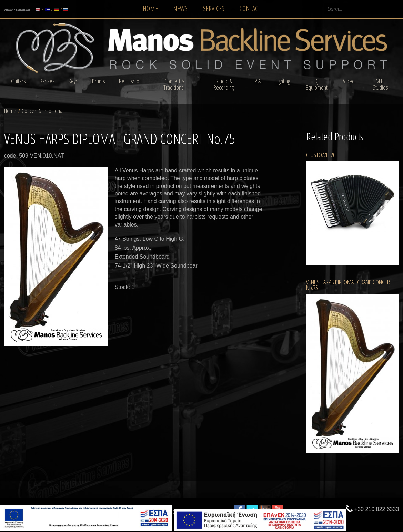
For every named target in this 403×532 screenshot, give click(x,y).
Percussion (130, 81)
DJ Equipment (317, 84)
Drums (99, 81)
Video (349, 81)
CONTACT (250, 8)
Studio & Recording (224, 84)
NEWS (180, 8)
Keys (73, 81)
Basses (47, 81)
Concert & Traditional (174, 84)
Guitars (18, 81)
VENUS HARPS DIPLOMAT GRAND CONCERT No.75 (349, 285)
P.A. (258, 81)
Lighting (283, 81)
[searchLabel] (361, 9)
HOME (150, 8)
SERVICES (214, 8)
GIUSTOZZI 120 (321, 155)
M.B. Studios (380, 84)
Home (10, 111)
